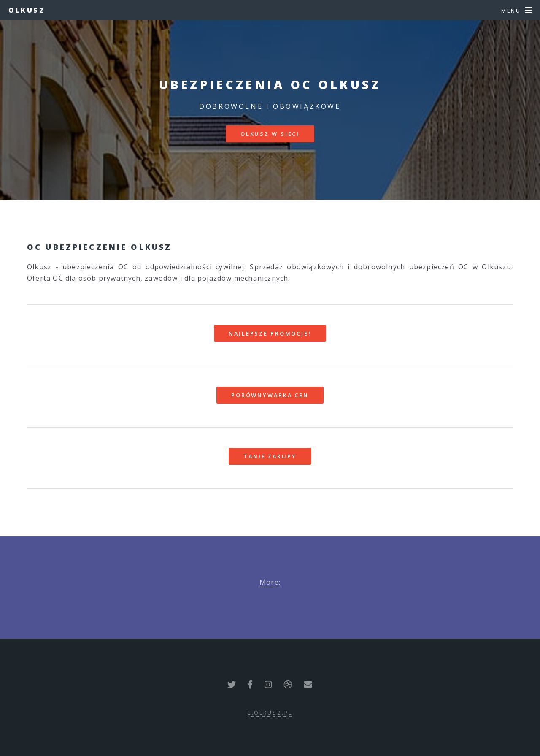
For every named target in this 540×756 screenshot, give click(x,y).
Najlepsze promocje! (270, 333)
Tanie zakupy (270, 456)
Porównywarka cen (270, 395)
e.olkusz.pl (270, 713)
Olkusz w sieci (270, 134)
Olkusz (27, 10)
